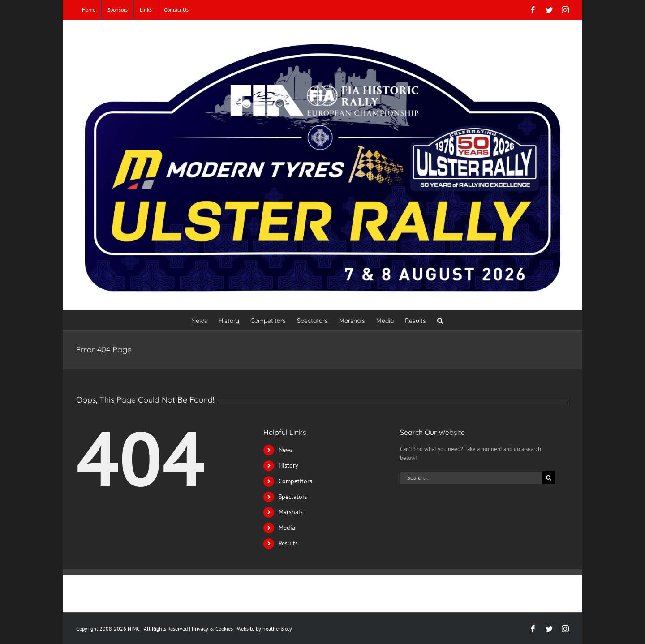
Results (288, 543)
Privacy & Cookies (212, 629)
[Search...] (471, 478)
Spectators (293, 497)
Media (287, 528)
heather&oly (277, 629)
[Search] (549, 478)
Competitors (295, 481)
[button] (440, 320)
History (288, 465)
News (286, 450)
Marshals (291, 512)
